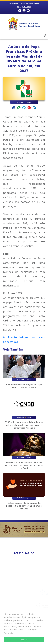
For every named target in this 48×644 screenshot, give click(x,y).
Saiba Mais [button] (9, 633)
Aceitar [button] (24, 640)
